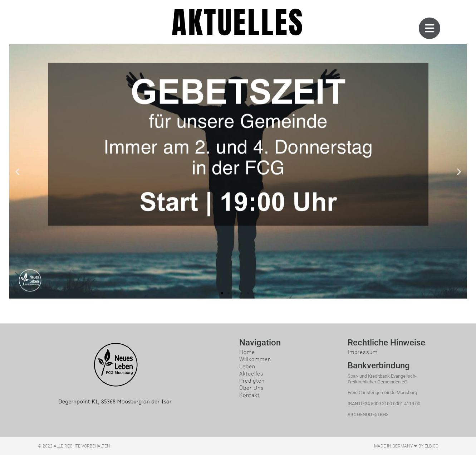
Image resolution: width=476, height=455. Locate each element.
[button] (222, 293)
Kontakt (249, 395)
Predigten (252, 381)
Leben (247, 367)
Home (247, 352)
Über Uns (252, 388)
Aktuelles (251, 374)
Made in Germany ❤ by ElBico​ (406, 446)
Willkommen (255, 359)
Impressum (363, 352)
